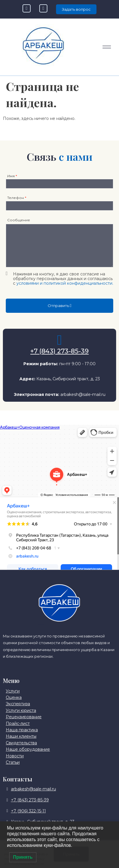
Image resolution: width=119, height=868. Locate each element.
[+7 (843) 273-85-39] (59, 340)
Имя (12, 176)
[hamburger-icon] (107, 47)
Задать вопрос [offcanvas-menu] (76, 9)
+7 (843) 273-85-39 (59, 351)
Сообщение (19, 220)
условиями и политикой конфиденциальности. (65, 283)
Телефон (17, 198)
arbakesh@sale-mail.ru (83, 394)
